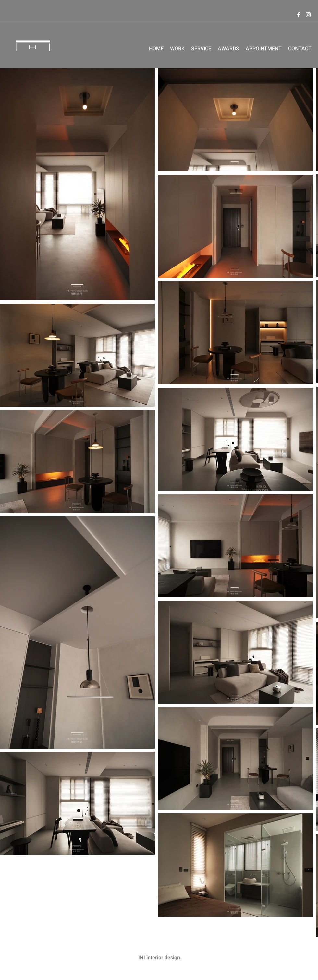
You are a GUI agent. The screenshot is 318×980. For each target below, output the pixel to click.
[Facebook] (299, 15)
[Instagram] (308, 15)
